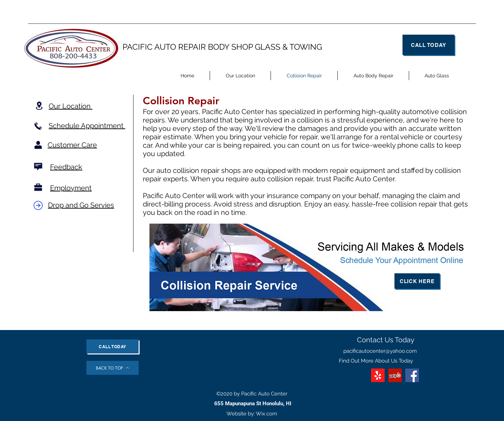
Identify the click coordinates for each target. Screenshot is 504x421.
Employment (71, 188)
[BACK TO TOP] (113, 368)
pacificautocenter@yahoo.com (380, 351)
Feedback (66, 167)
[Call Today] (428, 45)
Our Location (71, 106)
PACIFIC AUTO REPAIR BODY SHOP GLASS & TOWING (222, 47)
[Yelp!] (378, 375)
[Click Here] (417, 281)
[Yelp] (395, 375)
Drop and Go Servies (81, 205)
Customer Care (72, 145)
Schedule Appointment (87, 126)
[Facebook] (412, 375)
